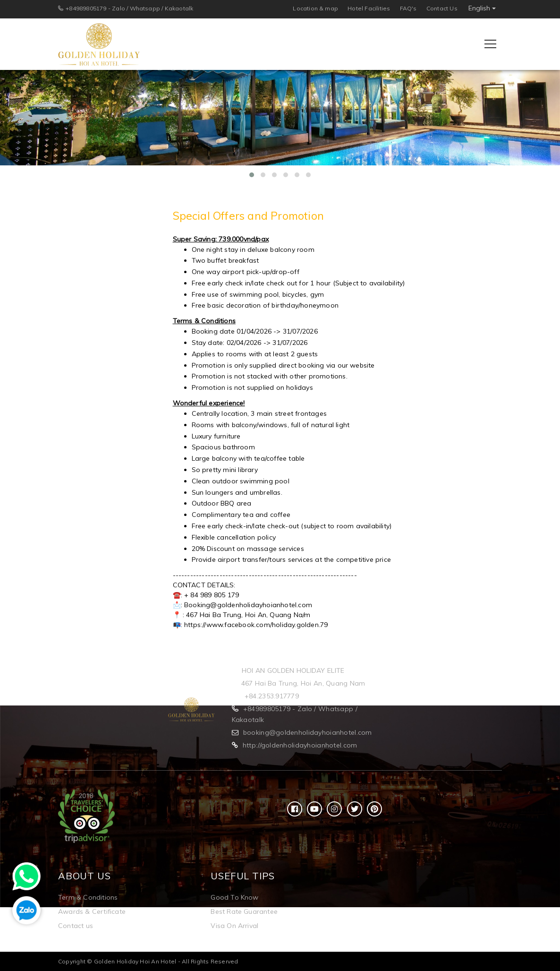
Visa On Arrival (234, 926)
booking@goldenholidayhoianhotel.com (308, 732)
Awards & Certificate (92, 911)
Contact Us (442, 8)
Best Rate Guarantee (244, 911)
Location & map (315, 8)
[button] (252, 175)
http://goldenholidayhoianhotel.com (300, 745)
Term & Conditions (88, 897)
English (482, 8)
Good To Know (234, 897)
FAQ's (408, 8)
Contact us (76, 926)
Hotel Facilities (369, 8)
